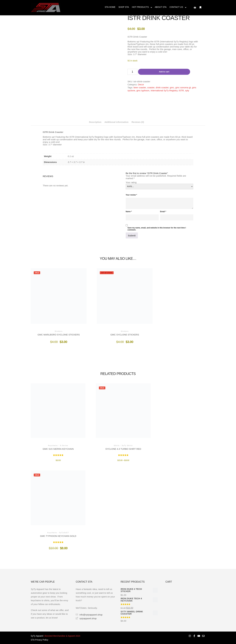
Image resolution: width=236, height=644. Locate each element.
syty (187, 90)
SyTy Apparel (37, 636)
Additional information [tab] (116, 122)
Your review (131, 195)
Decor (141, 84)
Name (129, 212)
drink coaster (162, 87)
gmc (172, 87)
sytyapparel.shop (86, 618)
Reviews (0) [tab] (138, 122)
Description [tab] (95, 122)
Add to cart (164, 72)
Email (163, 212)
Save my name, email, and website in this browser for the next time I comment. (157, 229)
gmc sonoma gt (183, 87)
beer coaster (140, 87)
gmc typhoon (143, 90)
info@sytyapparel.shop (89, 615)
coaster (151, 87)
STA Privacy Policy (39, 640)
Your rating (131, 182)
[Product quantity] (132, 72)
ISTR (181, 90)
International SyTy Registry (164, 90)
